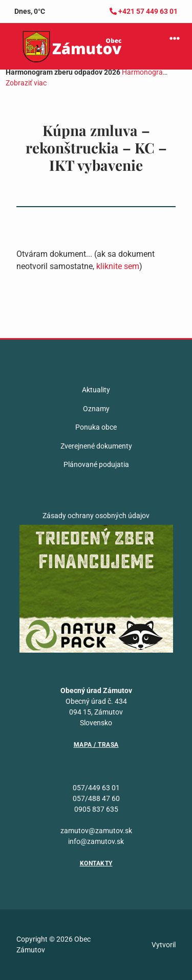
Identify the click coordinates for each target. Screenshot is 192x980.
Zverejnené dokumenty (96, 446)
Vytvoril (164, 945)
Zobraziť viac (26, 83)
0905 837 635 (96, 809)
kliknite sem (118, 266)
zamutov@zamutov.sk (96, 831)
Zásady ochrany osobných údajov (96, 516)
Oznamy (96, 409)
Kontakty (96, 863)
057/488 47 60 (96, 798)
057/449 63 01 (96, 788)
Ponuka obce (96, 427)
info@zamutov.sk (96, 841)
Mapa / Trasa (96, 745)
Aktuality (96, 390)
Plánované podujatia (96, 464)
